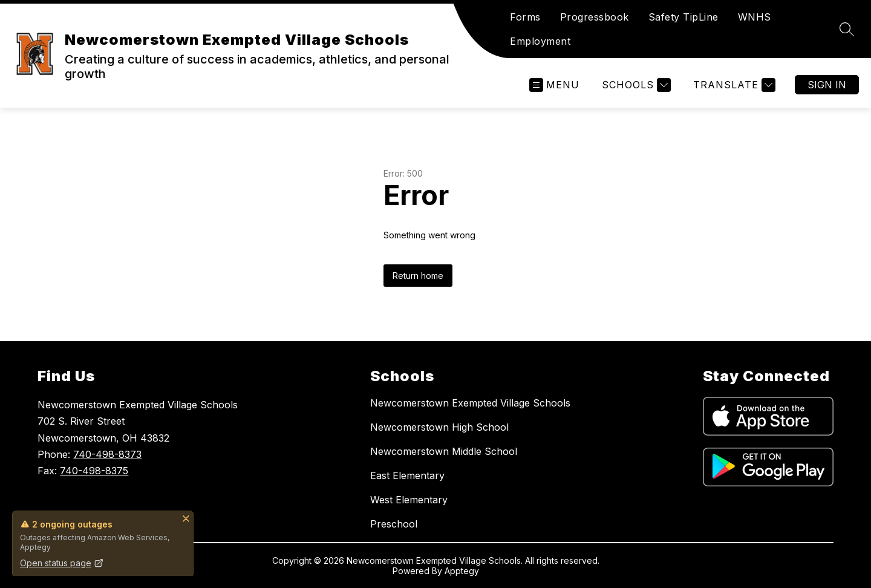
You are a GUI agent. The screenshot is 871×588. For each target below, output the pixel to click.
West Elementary (409, 500)
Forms (525, 17)
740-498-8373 (107, 454)
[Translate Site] (733, 85)
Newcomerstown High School (439, 427)
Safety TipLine (683, 17)
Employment (540, 41)
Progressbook (595, 17)
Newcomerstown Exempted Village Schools (470, 403)
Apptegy (462, 571)
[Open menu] (554, 85)
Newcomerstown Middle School (444, 451)
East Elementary (407, 475)
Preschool (394, 524)
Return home (418, 276)
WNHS (755, 17)
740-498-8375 (94, 471)
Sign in (827, 85)
